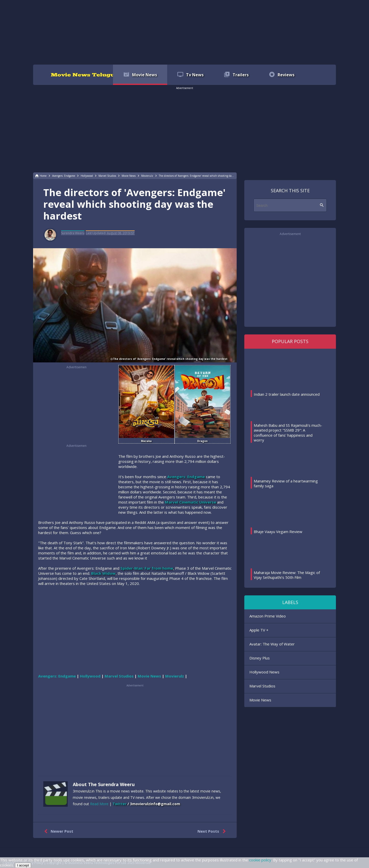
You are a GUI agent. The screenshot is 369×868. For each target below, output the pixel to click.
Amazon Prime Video (268, 616)
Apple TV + (259, 630)
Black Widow (103, 573)
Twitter (119, 804)
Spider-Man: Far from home (147, 568)
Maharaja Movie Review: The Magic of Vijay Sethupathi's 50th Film (287, 575)
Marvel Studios (262, 686)
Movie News (260, 700)
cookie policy (260, 860)
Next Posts (213, 831)
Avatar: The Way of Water (272, 644)
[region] (184, 32)
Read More (99, 804)
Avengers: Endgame (186, 477)
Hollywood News (264, 672)
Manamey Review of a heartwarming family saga (286, 483)
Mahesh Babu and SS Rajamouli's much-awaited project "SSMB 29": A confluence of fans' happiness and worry (288, 433)
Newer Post (58, 831)
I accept (23, 865)
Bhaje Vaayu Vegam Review (278, 532)
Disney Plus (260, 658)
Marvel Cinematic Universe (190, 502)
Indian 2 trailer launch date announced (287, 394)
